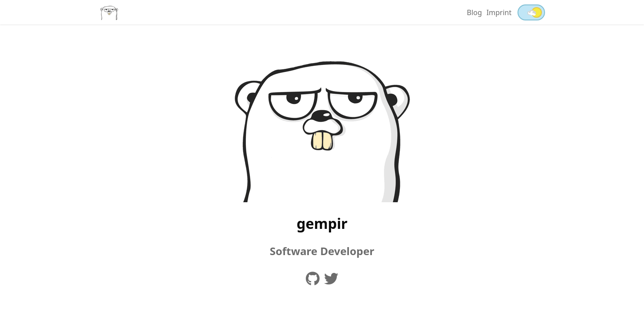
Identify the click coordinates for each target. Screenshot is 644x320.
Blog (474, 12)
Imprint (499, 12)
